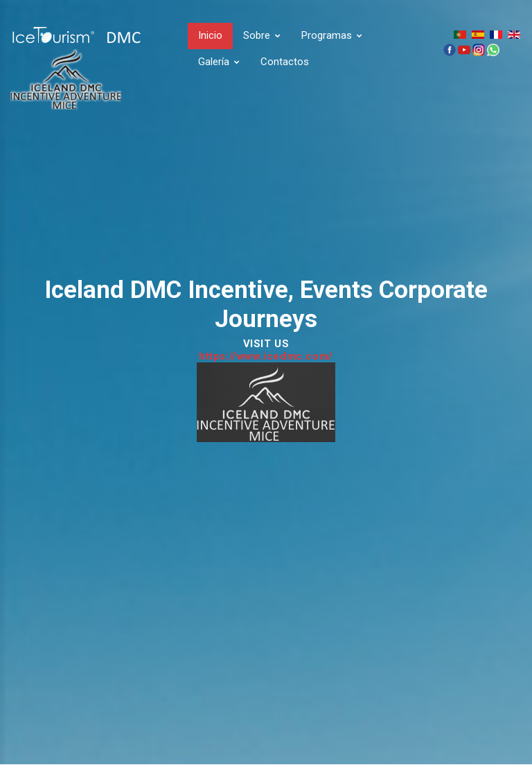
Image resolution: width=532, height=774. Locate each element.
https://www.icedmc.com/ (266, 356)
